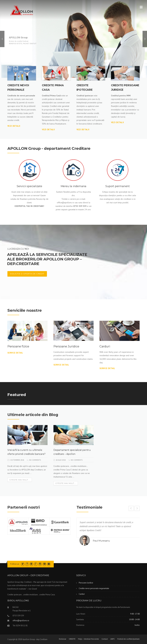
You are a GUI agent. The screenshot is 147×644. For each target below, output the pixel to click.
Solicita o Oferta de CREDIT (27, 274)
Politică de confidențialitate (128, 639)
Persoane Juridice (66, 346)
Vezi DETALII (83, 129)
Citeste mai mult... (20, 480)
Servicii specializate (29, 186)
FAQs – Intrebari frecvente (88, 639)
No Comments (35, 460)
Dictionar (63, 639)
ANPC (113, 639)
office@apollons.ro (21, 621)
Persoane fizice (18, 346)
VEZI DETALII (14, 126)
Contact (105, 639)
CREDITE (72, 639)
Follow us (15, 564)
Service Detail (15, 353)
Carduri (105, 346)
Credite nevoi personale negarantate (94, 588)
